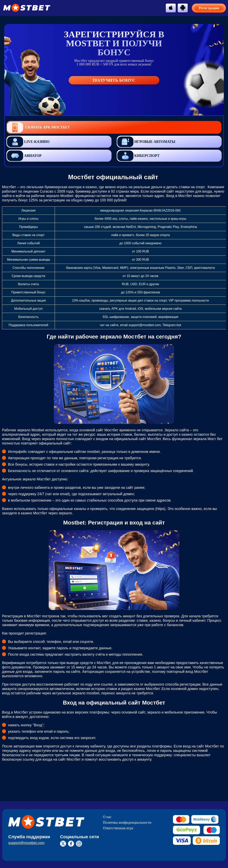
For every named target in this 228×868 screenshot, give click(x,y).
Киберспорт (138, 156)
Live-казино (28, 142)
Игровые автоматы (146, 142)
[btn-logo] (27, 8)
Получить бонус (114, 80)
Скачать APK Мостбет (38, 127)
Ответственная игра (118, 828)
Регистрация (209, 8)
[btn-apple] (171, 8)
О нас (107, 817)
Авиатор (24, 156)
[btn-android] (183, 8)
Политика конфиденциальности (127, 822)
